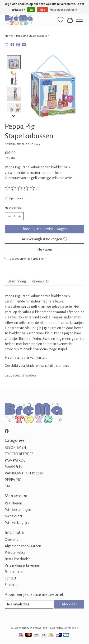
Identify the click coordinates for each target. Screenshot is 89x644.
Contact (10, 578)
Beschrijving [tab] (17, 281)
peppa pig (12, 375)
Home (9, 36)
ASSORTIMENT (16, 447)
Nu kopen (45, 249)
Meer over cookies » (63, 10)
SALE (9, 486)
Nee (42, 10)
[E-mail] (29, 604)
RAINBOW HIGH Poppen (24, 473)
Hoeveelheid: (13, 207)
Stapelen (29, 375)
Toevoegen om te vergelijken (25, 258)
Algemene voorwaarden (23, 546)
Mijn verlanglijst (17, 522)
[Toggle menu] (80, 20)
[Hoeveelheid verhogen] (19, 216)
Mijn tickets (13, 516)
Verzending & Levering (22, 565)
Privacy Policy (15, 552)
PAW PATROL (15, 460)
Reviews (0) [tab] (40, 281)
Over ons (11, 539)
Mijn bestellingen (18, 509)
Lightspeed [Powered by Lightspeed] (71, 627)
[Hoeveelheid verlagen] (9, 216)
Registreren (13, 503)
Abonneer (69, 604)
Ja (31, 10)
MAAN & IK (14, 466)
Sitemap (11, 584)
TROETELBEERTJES (19, 453)
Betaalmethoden (18, 558)
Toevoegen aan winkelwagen (45, 228)
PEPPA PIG (13, 479)
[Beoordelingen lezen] (20, 188)
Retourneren (14, 571)
